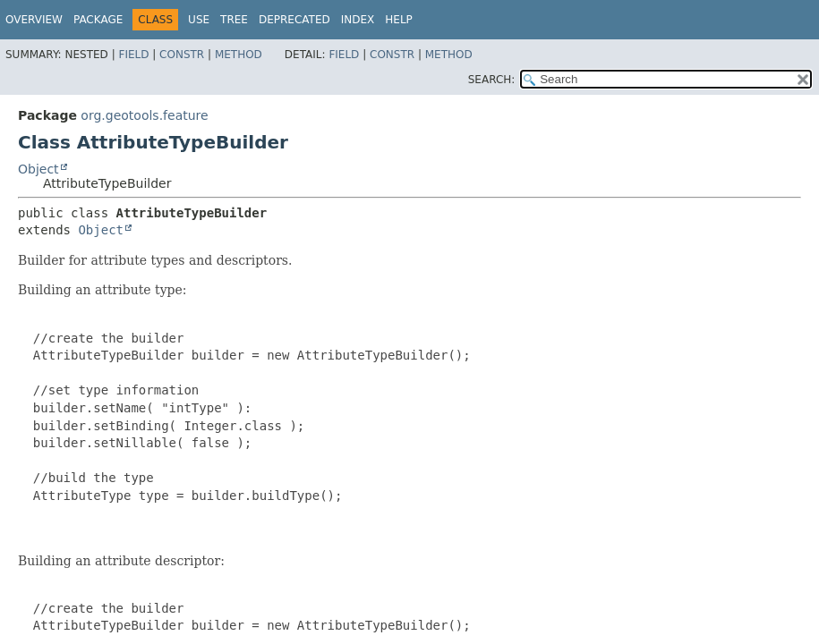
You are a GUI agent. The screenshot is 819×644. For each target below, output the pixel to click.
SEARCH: (492, 80)
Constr (182, 55)
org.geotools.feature (144, 115)
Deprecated (294, 20)
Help (399, 20)
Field (133, 55)
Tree (234, 20)
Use (199, 20)
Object (38, 169)
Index (358, 20)
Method (239, 55)
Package (98, 20)
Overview (34, 20)
